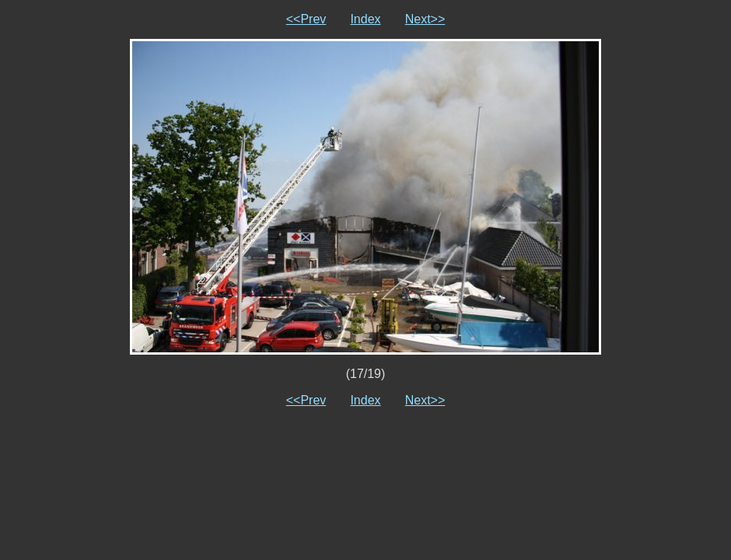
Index (365, 19)
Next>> (425, 19)
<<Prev (306, 19)
